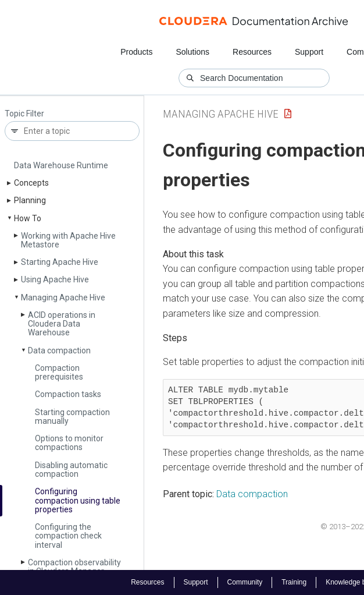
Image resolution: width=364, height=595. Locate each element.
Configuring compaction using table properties (78, 500)
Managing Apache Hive (63, 297)
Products (136, 52)
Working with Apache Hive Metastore (68, 240)
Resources (252, 52)
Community (245, 582)
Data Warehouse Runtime (61, 165)
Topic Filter (24, 114)
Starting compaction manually (72, 417)
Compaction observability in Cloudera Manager (74, 567)
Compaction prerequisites (59, 372)
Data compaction (59, 350)
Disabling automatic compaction (71, 470)
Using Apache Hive (55, 279)
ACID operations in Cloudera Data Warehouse (62, 324)
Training (294, 582)
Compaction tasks (68, 394)
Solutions (192, 52)
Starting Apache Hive (60, 262)
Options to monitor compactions (69, 443)
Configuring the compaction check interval (68, 536)
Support (309, 52)
